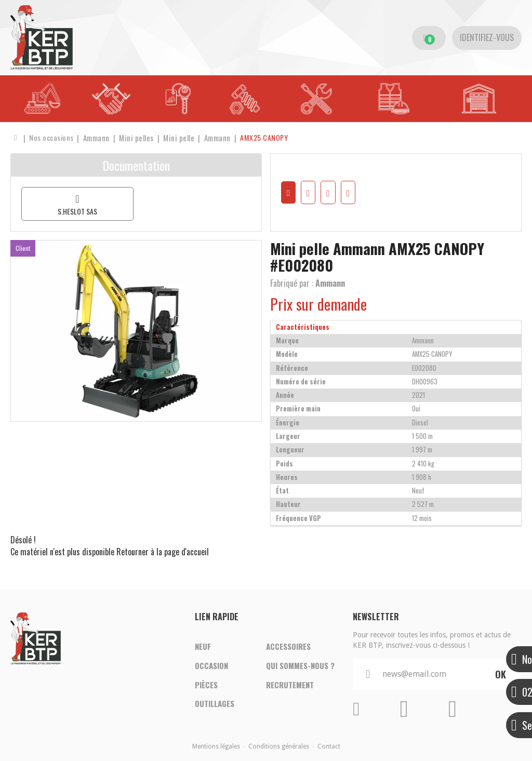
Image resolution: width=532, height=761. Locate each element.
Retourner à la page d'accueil (163, 552)
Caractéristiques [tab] (303, 327)
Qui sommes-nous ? (300, 665)
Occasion (211, 665)
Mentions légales (216, 746)
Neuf (203, 646)
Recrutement (290, 685)
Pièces (206, 685)
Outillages (215, 705)
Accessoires (288, 646)
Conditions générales (279, 746)
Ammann (330, 283)
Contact (329, 746)
